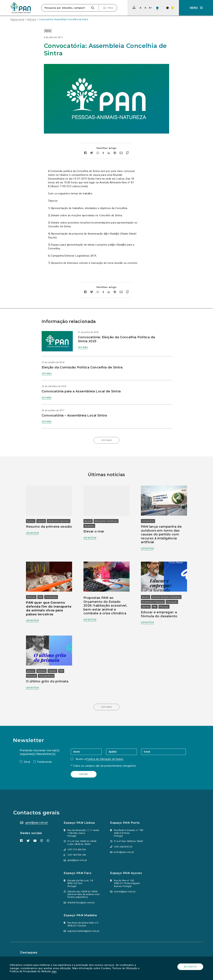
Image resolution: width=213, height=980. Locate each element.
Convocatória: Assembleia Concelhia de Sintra (64, 19)
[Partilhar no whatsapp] (98, 149)
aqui (55, 971)
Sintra (52, 31)
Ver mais (85, 343)
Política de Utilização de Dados (105, 753)
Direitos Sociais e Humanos (166, 590)
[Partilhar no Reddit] (115, 149)
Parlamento (53, 590)
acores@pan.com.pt (125, 885)
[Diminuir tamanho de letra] (141, 8)
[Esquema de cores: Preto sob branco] (162, 8)
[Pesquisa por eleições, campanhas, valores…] (66, 8)
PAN (43, 590)
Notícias (32, 19)
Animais (33, 590)
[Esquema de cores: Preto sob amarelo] (172, 8)
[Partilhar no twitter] (92, 149)
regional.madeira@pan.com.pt (84, 924)
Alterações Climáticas (107, 515)
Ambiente (90, 519)
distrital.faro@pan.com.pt (81, 896)
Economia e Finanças (152, 594)
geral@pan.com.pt (37, 816)
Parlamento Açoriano (61, 515)
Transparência (48, 669)
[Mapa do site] (134, 7)
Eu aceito (190, 967)
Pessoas (163, 599)
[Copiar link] (127, 149)
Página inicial (17, 19)
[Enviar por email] (121, 149)
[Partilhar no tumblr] (103, 149)
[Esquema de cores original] (157, 8)
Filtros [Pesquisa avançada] (110, 8)
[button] (196, 8)
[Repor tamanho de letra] (145, 8)
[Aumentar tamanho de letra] (150, 8)
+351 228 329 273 (123, 840)
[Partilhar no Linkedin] (109, 149)
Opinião (43, 515)
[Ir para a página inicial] (21, 8)
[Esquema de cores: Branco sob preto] (167, 8)
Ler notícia (35, 530)
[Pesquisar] (92, 8)
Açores (33, 515)
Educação (171, 594)
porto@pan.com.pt (124, 846)
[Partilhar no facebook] (85, 149)
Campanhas (147, 515)
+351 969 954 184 (77, 848)
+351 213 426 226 (77, 843)
